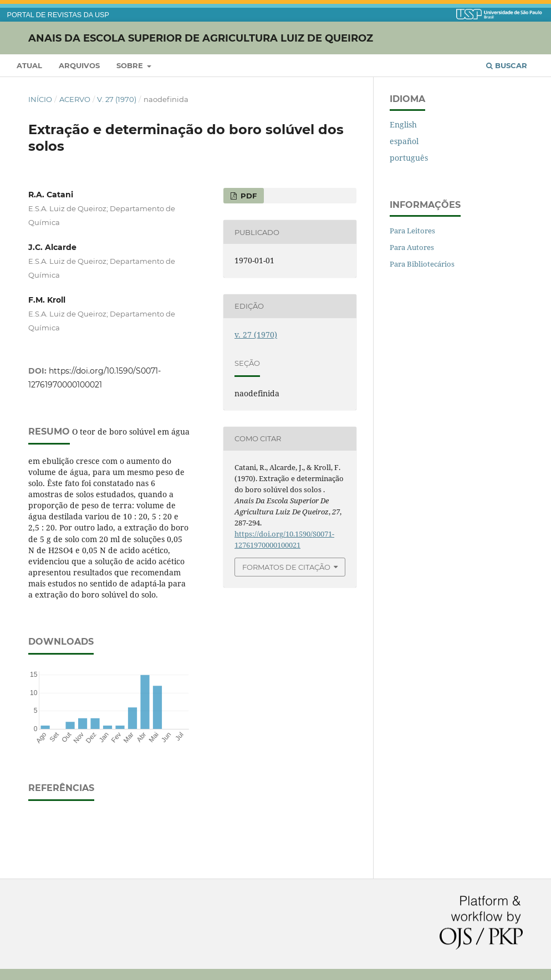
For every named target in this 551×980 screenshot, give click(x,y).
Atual (29, 65)
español (404, 141)
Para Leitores (412, 231)
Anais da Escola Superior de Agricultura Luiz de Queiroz (201, 38)
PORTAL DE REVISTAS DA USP (58, 15)
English (403, 124)
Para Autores (412, 247)
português (409, 158)
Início (40, 99)
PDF (248, 196)
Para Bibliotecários (422, 264)
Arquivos (79, 65)
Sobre (131, 65)
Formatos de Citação (286, 567)
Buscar (507, 65)
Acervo (75, 99)
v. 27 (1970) (117, 99)
